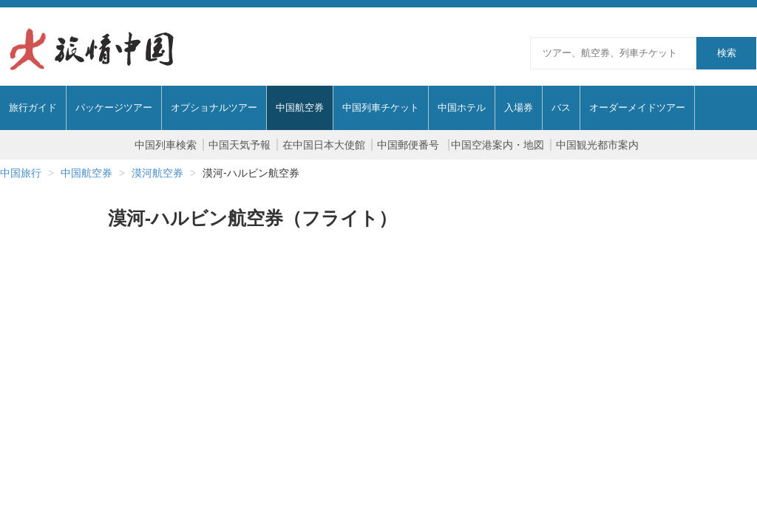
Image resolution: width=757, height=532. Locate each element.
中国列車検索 (166, 145)
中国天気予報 (240, 145)
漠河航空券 (157, 173)
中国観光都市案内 (597, 145)
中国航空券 (86, 173)
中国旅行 (21, 173)
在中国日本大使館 (324, 145)
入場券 (519, 108)
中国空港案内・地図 (498, 145)
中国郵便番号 (410, 145)
